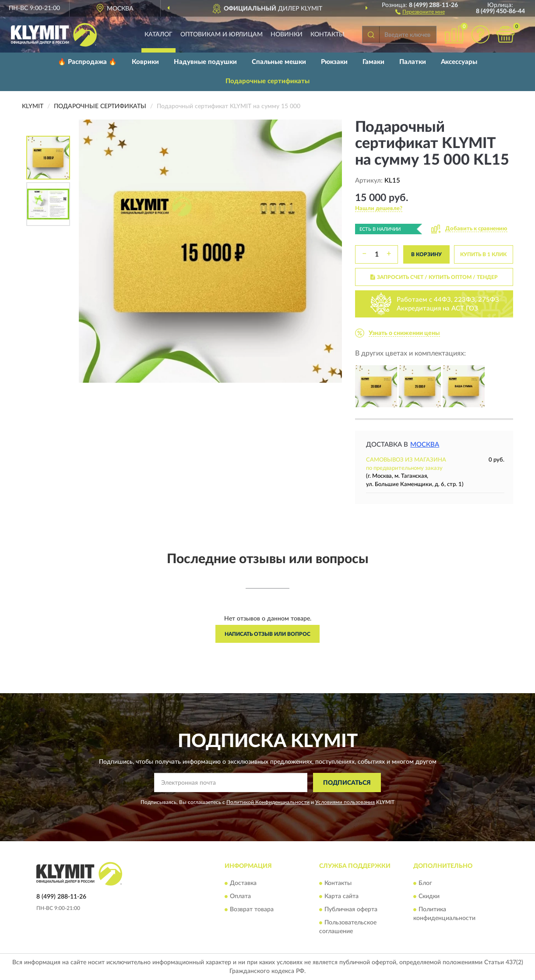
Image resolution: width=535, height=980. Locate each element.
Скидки (429, 896)
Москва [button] (425, 445)
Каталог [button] (158, 35)
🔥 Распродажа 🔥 (87, 62)
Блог (425, 883)
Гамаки (373, 62)
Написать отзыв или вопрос (267, 634)
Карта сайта (341, 896)
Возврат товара (252, 909)
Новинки (287, 35)
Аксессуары (459, 62)
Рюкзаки (334, 62)
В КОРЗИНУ (426, 254)
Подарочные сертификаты (267, 81)
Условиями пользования (345, 802)
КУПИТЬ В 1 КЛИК (483, 254)
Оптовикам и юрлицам (222, 35)
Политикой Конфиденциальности (268, 802)
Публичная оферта (351, 909)
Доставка (243, 883)
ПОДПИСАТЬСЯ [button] (347, 783)
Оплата (240, 896)
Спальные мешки (279, 62)
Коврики (145, 62)
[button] (420, 11)
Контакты (327, 35)
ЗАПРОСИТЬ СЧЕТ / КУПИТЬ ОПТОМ (434, 277)
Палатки (413, 62)
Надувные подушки (205, 62)
